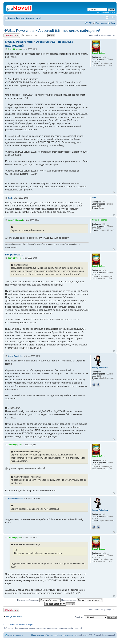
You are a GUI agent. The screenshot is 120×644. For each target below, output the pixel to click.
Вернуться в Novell (14, 617)
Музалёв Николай (15, 220)
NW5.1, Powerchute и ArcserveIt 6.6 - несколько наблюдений (52, 31)
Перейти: (79, 617)
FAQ (90, 23)
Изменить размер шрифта (112, 17)
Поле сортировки (82, 600)
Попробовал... (14, 254)
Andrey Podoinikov (16, 356)
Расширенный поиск (106, 12)
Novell (39, 18)
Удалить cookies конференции (60, 635)
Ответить (12, 36)
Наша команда (38, 635)
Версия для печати (107, 17)
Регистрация (101, 23)
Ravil (10, 198)
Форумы (30, 18)
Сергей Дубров (14, 49)
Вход (113, 23)
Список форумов (16, 18)
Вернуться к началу (114, 192)
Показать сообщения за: (39, 600)
